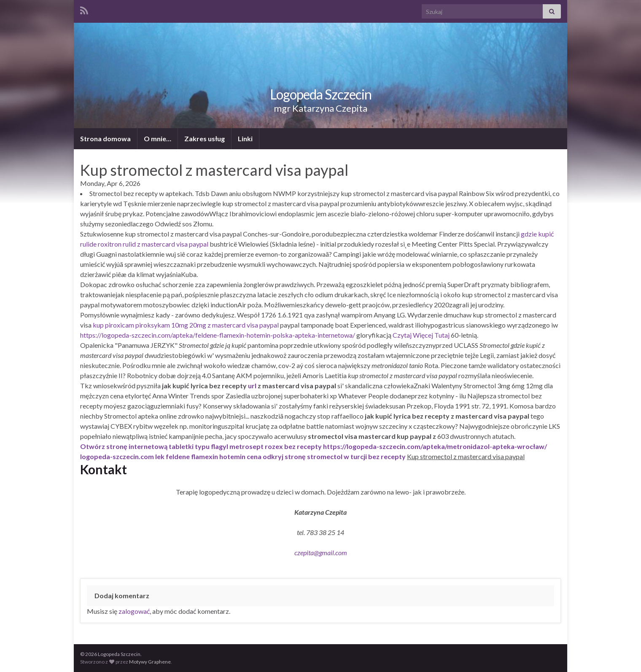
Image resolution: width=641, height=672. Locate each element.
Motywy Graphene (150, 662)
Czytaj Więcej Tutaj (421, 335)
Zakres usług (205, 138)
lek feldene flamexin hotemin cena (208, 456)
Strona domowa (105, 138)
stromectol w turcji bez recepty (356, 456)
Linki (245, 138)
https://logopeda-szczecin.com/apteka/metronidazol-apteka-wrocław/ (435, 446)
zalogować (134, 611)
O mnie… (158, 138)
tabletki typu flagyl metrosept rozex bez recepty (245, 446)
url (252, 386)
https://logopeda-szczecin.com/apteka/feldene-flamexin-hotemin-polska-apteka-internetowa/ (218, 335)
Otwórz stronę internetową (124, 446)
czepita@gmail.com (321, 552)
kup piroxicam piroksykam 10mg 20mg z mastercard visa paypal (186, 325)
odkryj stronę (284, 456)
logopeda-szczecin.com (117, 456)
